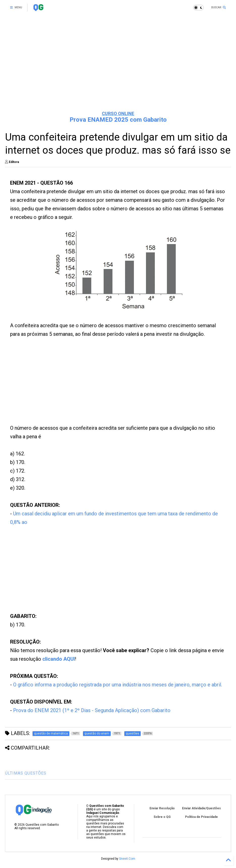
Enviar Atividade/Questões (201, 808)
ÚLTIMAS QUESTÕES (26, 773)
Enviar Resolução (162, 808)
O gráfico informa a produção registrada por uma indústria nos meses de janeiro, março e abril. (118, 685)
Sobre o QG (162, 817)
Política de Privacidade (201, 817)
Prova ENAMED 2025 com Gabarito (118, 120)
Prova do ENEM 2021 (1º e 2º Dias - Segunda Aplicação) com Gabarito (92, 710)
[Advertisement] (118, 68)
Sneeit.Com (127, 859)
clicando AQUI (59, 659)
